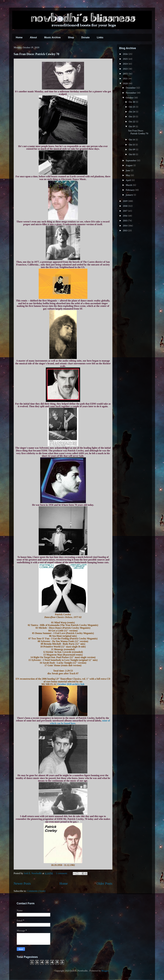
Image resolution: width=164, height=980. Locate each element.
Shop (71, 37)
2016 (125, 216)
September (131, 161)
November (131, 93)
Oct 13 (132, 145)
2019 (125, 201)
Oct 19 (132, 127)
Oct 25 (132, 107)
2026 (126, 54)
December (131, 88)
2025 (126, 59)
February (130, 190)
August (130, 165)
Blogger (105, 971)
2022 (126, 74)
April (129, 180)
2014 (125, 226)
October (130, 98)
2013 (125, 231)
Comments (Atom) (36, 891)
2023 (126, 69)
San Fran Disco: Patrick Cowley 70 (36, 54)
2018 (125, 206)
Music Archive (52, 37)
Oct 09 (132, 150)
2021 (125, 79)
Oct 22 (132, 122)
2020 (126, 84)
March (129, 185)
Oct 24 (132, 112)
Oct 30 (132, 102)
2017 (125, 211)
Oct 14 (132, 140)
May (128, 175)
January (130, 195)
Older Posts (104, 884)
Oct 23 (132, 117)
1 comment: (62, 873)
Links (100, 37)
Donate (85, 37)
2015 (125, 221)
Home (19, 37)
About (33, 37)
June (128, 170)
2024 (126, 64)
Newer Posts (22, 884)
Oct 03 (132, 154)
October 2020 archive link (71, 684)
